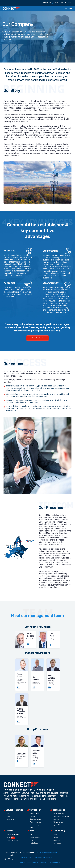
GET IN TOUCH (66, 3)
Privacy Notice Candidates (47, 852)
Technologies (58, 810)
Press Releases (35, 837)
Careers (8, 831)
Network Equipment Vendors (36, 826)
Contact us (57, 843)
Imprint (43, 863)
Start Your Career (12, 840)
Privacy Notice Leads (42, 858)
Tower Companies (36, 819)
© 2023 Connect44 (27, 852)
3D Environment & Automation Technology (61, 815)
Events (32, 840)
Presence (57, 840)
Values (56, 837)
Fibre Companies (35, 822)
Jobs (11, 838)
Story (55, 835)
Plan (8, 814)
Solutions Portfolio (13, 810)
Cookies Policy (25, 858)
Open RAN (57, 825)
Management (11, 820)
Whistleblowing (55, 863)
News (31, 831)
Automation (57, 819)
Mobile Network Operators (35, 815)
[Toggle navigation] (71, 9)
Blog (31, 835)
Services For (34, 810)
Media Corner (34, 843)
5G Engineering (58, 822)
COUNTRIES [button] (50, 3)
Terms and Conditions (28, 863)
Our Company (58, 831)
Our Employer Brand (13, 835)
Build (8, 817)
